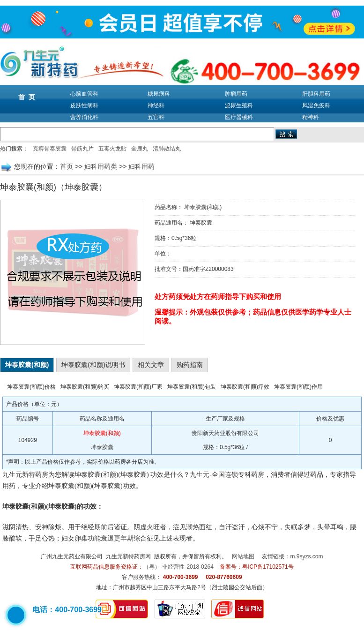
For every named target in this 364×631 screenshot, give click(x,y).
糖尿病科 (159, 94)
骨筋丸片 (82, 149)
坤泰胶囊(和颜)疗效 (245, 387)
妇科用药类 (101, 166)
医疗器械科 (239, 117)
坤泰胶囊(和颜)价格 (31, 387)
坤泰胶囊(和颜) (27, 365)
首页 (67, 166)
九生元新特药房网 (128, 556)
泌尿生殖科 (239, 105)
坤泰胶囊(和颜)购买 (85, 387)
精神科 (311, 117)
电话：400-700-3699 (67, 610)
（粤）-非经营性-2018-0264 (178, 567)
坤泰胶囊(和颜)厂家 (138, 387)
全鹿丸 (140, 149)
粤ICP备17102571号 (268, 567)
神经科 (156, 105)
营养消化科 (84, 117)
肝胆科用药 (316, 94)
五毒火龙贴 (112, 149)
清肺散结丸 (167, 149)
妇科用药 (141, 166)
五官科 (156, 117)
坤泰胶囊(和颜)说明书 (93, 365)
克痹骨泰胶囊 (50, 149)
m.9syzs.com (307, 556)
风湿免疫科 (316, 105)
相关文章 (151, 365)
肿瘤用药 (236, 94)
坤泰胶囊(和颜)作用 (298, 387)
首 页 (27, 97)
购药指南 (190, 365)
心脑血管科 (84, 94)
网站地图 (243, 556)
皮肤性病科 (84, 105)
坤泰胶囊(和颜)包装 (192, 387)
